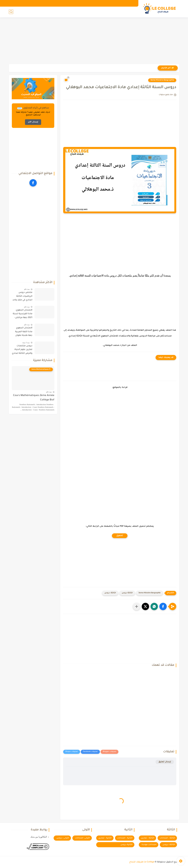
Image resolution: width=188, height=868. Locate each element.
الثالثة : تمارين (148, 838)
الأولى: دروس (63, 838)
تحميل (120, 536)
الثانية (119, 12)
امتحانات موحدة (149, 845)
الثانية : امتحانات (125, 838)
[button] (163, 606)
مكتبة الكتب (42, 3)
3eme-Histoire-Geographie (162, 80)
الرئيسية (131, 3)
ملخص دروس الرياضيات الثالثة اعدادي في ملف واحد (22, 296)
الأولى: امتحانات (82, 838)
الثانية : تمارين (105, 838)
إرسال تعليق (165, 762)
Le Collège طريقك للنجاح (142, 862)
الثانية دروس (126, 845)
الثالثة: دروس (110, 593)
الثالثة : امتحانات (167, 838)
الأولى (132, 12)
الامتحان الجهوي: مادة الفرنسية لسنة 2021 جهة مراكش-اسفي (23, 314)
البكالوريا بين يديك (39, 837)
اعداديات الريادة (80, 12)
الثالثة (106, 12)
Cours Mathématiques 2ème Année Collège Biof (34, 398)
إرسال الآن (33, 122)
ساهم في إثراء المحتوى (61, 3)
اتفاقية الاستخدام (116, 3)
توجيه (94, 12)
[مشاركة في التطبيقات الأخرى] (137, 606)
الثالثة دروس (127, 593)
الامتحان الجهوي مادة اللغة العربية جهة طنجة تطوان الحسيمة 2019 (24, 332)
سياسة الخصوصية (97, 3)
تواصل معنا (80, 3)
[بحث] (11, 12)
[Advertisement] (94, 41)
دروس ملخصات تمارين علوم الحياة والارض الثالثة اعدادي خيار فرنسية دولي (22, 350)
